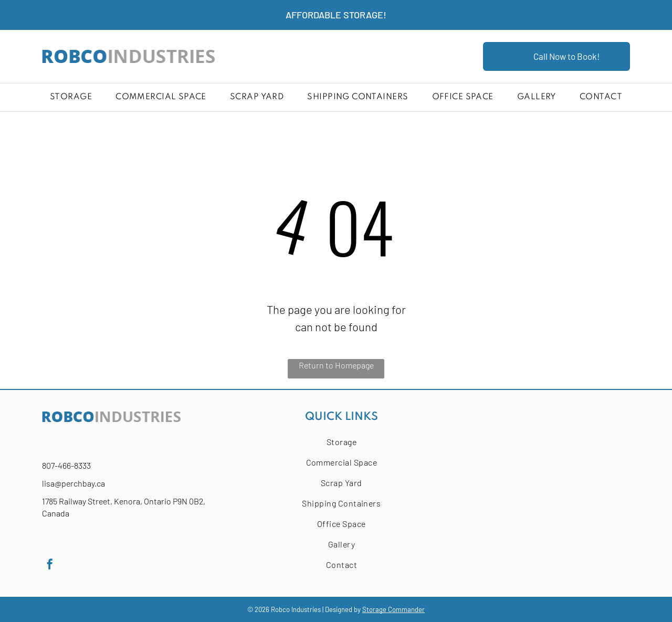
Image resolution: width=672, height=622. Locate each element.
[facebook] (50, 566)
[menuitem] (71, 97)
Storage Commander (393, 609)
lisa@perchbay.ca (73, 483)
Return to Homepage (336, 365)
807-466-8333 (66, 465)
